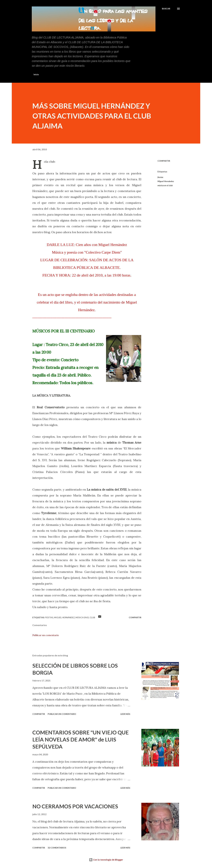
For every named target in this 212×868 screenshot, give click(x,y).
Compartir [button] (164, 161)
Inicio (36, 74)
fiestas (160, 177)
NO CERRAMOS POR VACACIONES (75, 806)
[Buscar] (166, 9)
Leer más (125, 714)
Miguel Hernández (166, 181)
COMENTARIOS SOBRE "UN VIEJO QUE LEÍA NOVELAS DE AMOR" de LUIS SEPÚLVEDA (81, 739)
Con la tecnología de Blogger (106, 860)
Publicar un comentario (46, 635)
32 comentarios (57, 848)
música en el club (165, 185)
